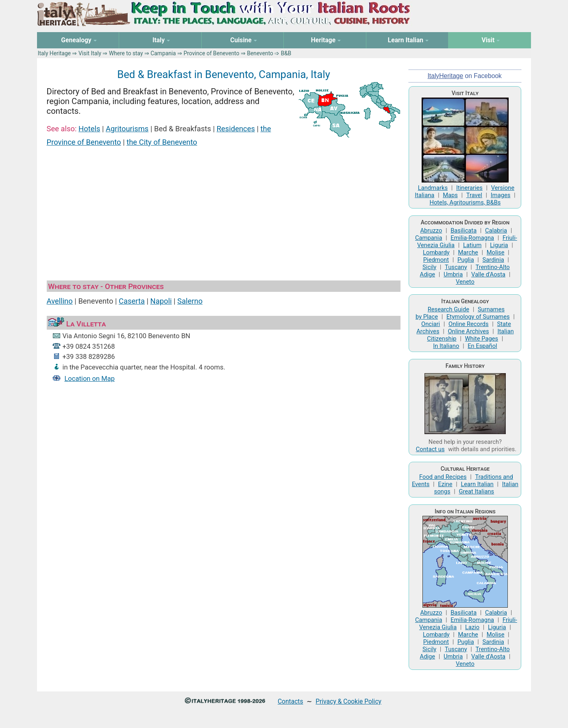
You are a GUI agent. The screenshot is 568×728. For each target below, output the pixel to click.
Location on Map (89, 379)
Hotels (89, 129)
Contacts (291, 701)
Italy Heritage (54, 53)
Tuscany (456, 267)
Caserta (132, 301)
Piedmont (436, 260)
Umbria (453, 274)
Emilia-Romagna (472, 238)
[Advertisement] (224, 215)
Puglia (466, 260)
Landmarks (433, 188)
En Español (482, 346)
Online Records (469, 324)
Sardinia (493, 260)
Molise (496, 252)
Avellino (60, 301)
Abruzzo (431, 230)
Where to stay (126, 53)
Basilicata (464, 230)
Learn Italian (477, 484)
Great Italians (476, 491)
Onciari (431, 324)
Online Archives (468, 331)
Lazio (472, 627)
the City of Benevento (162, 142)
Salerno (190, 301)
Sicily (429, 267)
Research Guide (448, 309)
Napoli (161, 301)
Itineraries (469, 188)
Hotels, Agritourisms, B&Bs (465, 202)
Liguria (499, 245)
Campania (163, 53)
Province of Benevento (211, 53)
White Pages (481, 339)
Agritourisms (127, 129)
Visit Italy (90, 53)
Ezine (445, 484)
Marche (468, 252)
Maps (450, 195)
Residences (236, 129)
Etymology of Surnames (478, 317)
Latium (472, 245)
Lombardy (436, 252)
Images (501, 195)
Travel (474, 195)
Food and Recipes (443, 477)
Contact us (430, 449)
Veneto (465, 282)
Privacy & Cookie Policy (348, 701)
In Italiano (446, 346)
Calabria (496, 230)
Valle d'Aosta (488, 274)
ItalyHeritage (446, 76)
